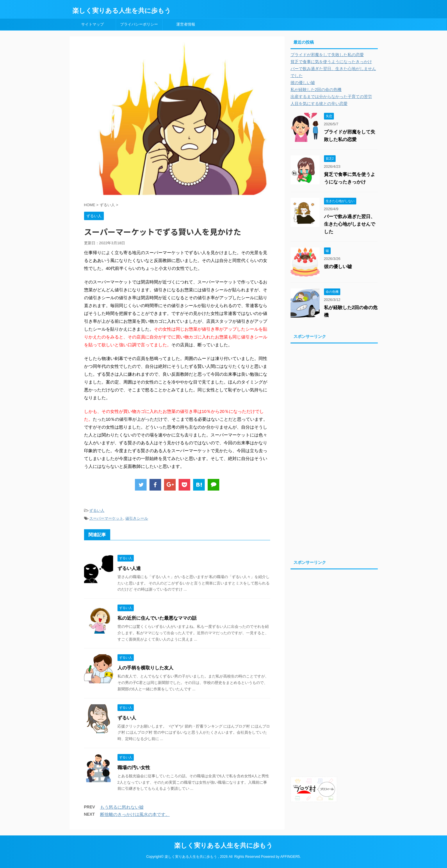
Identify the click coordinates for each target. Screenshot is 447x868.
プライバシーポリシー (139, 24)
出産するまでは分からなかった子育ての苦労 (331, 97)
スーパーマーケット (106, 518)
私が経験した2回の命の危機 (316, 90)
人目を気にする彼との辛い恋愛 (319, 104)
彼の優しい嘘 (303, 83)
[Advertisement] (334, 450)
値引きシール (137, 518)
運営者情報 (186, 24)
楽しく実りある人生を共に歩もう (122, 11)
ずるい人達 (131, 568)
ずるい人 (97, 510)
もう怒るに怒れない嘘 (122, 807)
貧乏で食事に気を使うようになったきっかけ (331, 62)
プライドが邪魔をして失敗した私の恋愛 (327, 55)
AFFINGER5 (290, 857)
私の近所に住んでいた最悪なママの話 (157, 618)
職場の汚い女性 (136, 768)
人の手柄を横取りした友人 (145, 668)
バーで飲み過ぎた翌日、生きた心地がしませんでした (350, 224)
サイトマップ (92, 24)
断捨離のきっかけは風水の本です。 (135, 814)
